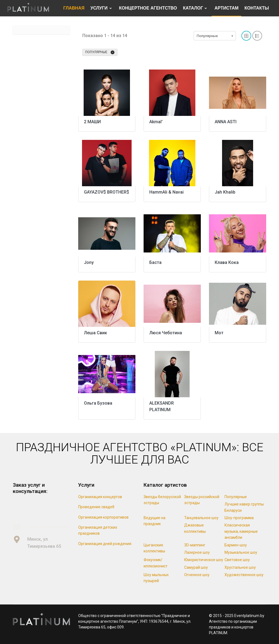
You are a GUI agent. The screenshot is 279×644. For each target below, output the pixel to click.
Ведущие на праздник (154, 521)
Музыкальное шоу (241, 552)
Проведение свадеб (96, 507)
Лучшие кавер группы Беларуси (244, 507)
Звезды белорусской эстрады (162, 500)
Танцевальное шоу (201, 518)
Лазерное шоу (197, 552)
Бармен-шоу (236, 545)
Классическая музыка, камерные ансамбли (241, 531)
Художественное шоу (244, 575)
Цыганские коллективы (154, 548)
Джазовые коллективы (195, 528)
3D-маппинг (195, 545)
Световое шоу (237, 560)
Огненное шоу (197, 575)
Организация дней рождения (105, 544)
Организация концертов (100, 497)
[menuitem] (74, 8)
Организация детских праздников (98, 530)
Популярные (100, 52)
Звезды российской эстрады (202, 500)
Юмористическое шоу (204, 560)
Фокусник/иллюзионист (156, 563)
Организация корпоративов (103, 517)
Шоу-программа (239, 518)
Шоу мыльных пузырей (156, 578)
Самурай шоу (196, 567)
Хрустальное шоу (240, 567)
